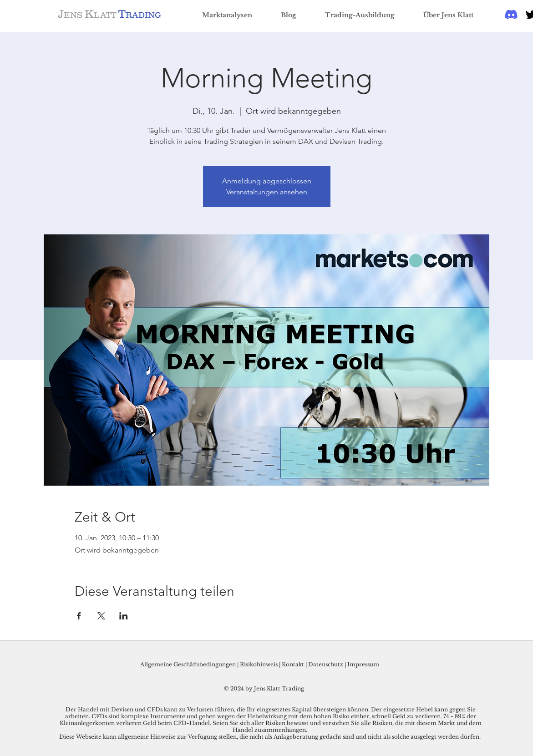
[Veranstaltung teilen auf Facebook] (79, 616)
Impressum (363, 664)
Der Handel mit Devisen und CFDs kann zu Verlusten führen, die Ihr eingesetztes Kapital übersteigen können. (218, 709)
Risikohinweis (259, 664)
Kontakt (294, 664)
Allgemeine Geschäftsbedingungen (188, 664)
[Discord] (511, 15)
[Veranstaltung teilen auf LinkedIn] (124, 616)
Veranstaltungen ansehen (267, 192)
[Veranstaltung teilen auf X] (101, 616)
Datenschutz (326, 664)
